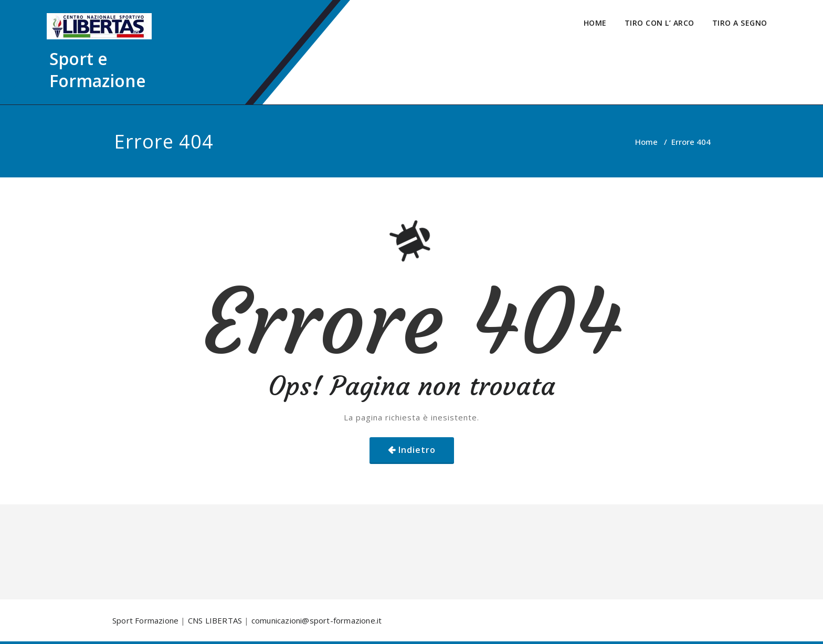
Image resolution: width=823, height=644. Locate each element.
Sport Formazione (145, 620)
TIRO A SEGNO (740, 23)
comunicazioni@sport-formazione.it (317, 620)
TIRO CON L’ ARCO (660, 23)
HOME (595, 23)
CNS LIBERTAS (215, 620)
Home (646, 142)
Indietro (417, 450)
